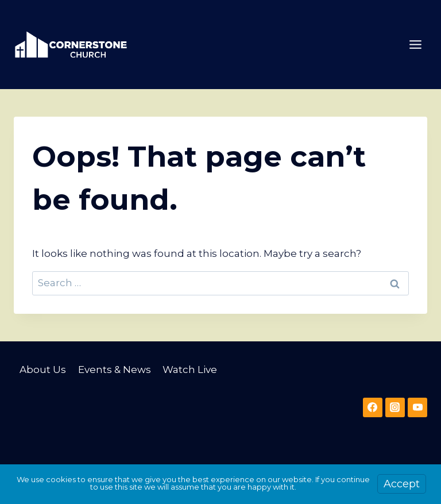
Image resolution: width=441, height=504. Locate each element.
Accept (402, 484)
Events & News (115, 370)
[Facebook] (373, 407)
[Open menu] (415, 44)
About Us (43, 370)
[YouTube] (417, 407)
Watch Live (190, 370)
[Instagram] (395, 407)
